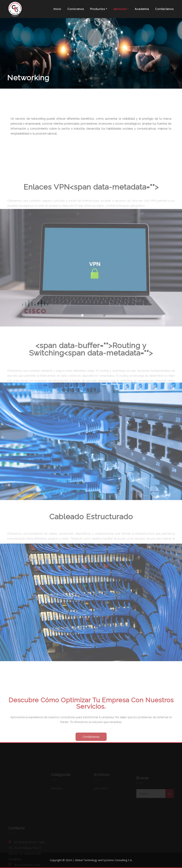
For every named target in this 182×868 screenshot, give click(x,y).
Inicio (57, 9)
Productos (99, 9)
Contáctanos (164, 9)
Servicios (121, 9)
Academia (142, 9)
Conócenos (76, 9)
